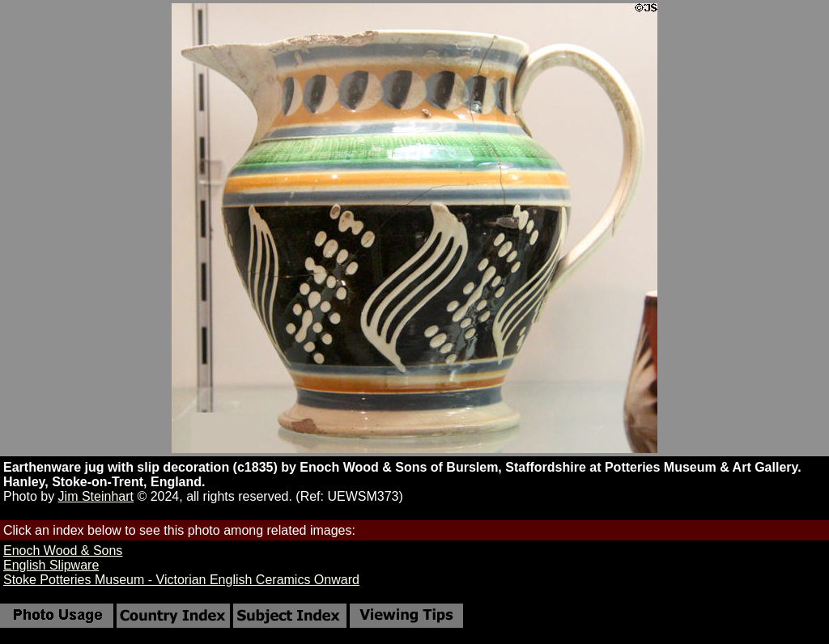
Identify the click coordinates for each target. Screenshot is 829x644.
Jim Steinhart (96, 496)
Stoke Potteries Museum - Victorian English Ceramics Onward (181, 580)
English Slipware (51, 565)
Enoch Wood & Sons (63, 551)
